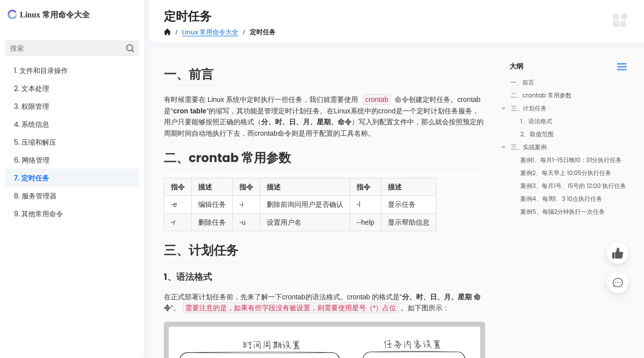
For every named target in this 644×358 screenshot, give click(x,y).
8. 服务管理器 (35, 196)
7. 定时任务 (32, 178)
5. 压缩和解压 (35, 142)
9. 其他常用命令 (39, 214)
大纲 (516, 66)
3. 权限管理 (32, 106)
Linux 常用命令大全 (210, 32)
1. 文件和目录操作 (41, 71)
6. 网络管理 (32, 160)
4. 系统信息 (32, 124)
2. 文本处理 (32, 89)
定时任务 (263, 32)
